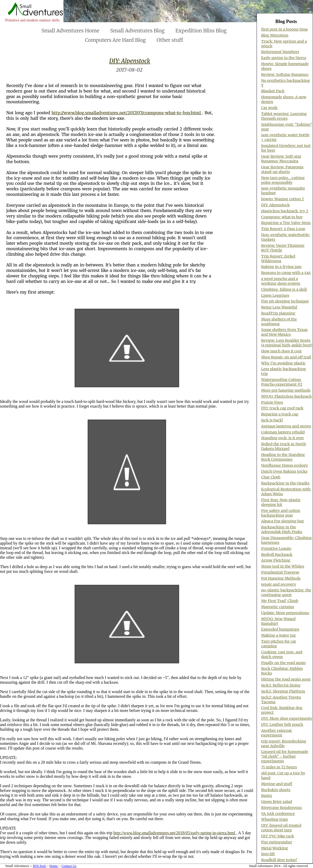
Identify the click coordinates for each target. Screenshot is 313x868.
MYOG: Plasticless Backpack (286, 396)
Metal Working (274, 848)
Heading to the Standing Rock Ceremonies (283, 457)
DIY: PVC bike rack (277, 836)
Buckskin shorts (276, 790)
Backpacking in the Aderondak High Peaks (282, 529)
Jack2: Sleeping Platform (283, 691)
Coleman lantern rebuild (283, 432)
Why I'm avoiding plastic (283, 363)
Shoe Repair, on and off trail (286, 357)
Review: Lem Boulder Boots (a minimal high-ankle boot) (287, 343)
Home (54, 866)
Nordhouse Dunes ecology (285, 465)
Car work (269, 108)
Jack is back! (272, 420)
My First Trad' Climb (280, 601)
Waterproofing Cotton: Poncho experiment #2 (282, 382)
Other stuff (170, 40)
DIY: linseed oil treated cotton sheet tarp (281, 828)
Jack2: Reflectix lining (281, 685)
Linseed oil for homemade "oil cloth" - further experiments (285, 756)
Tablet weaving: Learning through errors (284, 116)
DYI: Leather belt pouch (282, 724)
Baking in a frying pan (281, 267)
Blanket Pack (273, 91)
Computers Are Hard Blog (116, 40)
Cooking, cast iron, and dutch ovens (282, 654)
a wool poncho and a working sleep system (281, 281)
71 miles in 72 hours (279, 767)
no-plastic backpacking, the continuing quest (286, 592)
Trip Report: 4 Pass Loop (283, 229)
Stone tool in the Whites (283, 566)
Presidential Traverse (280, 572)
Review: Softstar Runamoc (285, 75)
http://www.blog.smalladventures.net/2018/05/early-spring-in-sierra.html (175, 833)
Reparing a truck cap (280, 414)
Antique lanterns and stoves (286, 426)
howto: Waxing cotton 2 (282, 199)
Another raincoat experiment (276, 733)
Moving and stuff (277, 784)
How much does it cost (281, 351)
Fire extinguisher (277, 842)
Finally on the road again (283, 663)
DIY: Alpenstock (130, 61)
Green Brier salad (277, 802)
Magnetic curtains (277, 607)
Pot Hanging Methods (281, 578)
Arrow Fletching (276, 560)
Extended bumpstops (280, 629)
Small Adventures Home (70, 31)
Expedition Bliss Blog (201, 31)
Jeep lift (268, 854)
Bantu (267, 796)
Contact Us (69, 866)
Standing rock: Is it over (282, 438)
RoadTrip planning (278, 313)
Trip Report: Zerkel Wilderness (278, 259)
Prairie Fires (272, 402)
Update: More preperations (285, 613)
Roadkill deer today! (279, 860)
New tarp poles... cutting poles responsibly (283, 180)
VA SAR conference (278, 814)
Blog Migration (275, 35)
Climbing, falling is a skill (284, 289)
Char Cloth (271, 477)
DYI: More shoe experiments (287, 718)
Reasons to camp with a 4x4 (286, 273)
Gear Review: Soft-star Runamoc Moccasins (281, 159)
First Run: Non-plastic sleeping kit (281, 502)
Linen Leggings (275, 295)
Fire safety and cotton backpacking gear (281, 513)
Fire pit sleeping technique (285, 301)
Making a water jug (278, 635)
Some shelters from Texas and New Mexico (284, 332)
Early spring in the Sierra (284, 58)
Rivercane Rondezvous (281, 808)
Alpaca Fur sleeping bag (282, 521)
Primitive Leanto (276, 549)
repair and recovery (279, 584)
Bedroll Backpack (277, 555)
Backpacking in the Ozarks (285, 483)
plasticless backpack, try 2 (285, 211)
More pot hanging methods (286, 390)
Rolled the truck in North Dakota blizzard (284, 446)
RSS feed (40, 866)
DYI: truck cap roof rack (282, 408)
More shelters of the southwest (279, 322)
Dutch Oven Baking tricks (284, 471)
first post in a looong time (284, 29)
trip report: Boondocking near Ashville (284, 744)
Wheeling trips (274, 819)
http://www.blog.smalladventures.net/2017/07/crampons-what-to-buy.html (127, 113)
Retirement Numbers (280, 52)
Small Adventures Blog (137, 31)
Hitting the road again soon (286, 679)
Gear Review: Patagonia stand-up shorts (282, 169)
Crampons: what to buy (282, 217)
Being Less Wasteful (279, 307)
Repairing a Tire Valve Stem (286, 223)
